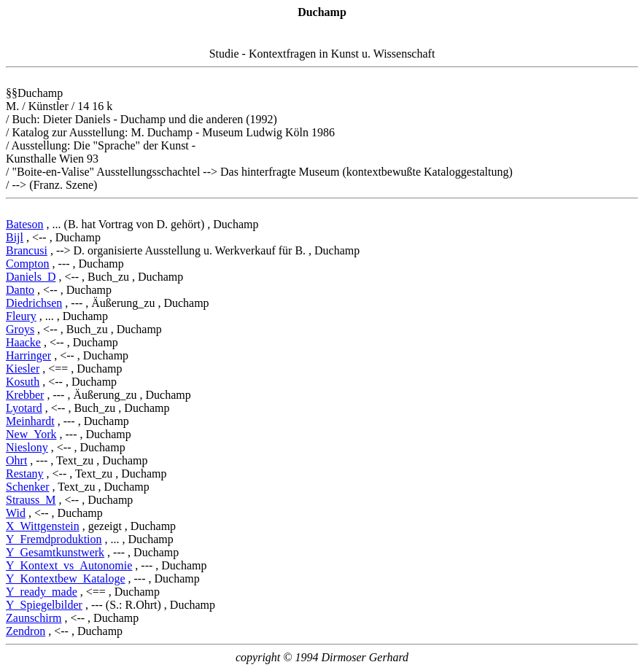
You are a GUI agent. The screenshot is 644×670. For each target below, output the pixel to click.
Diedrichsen (34, 303)
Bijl (15, 237)
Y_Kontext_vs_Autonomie (69, 565)
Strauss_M (31, 500)
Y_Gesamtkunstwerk (55, 552)
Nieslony (27, 447)
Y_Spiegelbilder (44, 605)
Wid (16, 513)
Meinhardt (30, 421)
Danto (20, 290)
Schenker (28, 487)
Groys (20, 329)
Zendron (26, 631)
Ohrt (16, 460)
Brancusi (27, 250)
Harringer (28, 355)
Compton (28, 264)
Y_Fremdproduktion (54, 539)
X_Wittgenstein (43, 526)
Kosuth (23, 382)
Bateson (25, 224)
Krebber (25, 395)
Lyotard (24, 408)
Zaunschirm (34, 618)
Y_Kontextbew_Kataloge (66, 579)
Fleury (21, 316)
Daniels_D (31, 277)
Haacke (23, 342)
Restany (25, 474)
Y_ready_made (42, 592)
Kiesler (23, 369)
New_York (31, 434)
